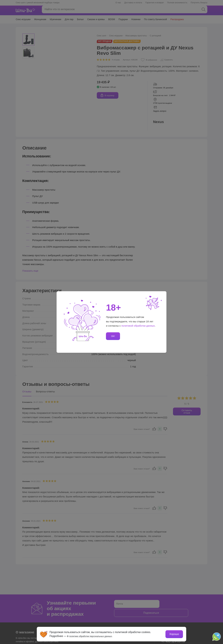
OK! (112, 336)
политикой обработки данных (138, 326)
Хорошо (174, 633)
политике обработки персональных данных (96, 635)
